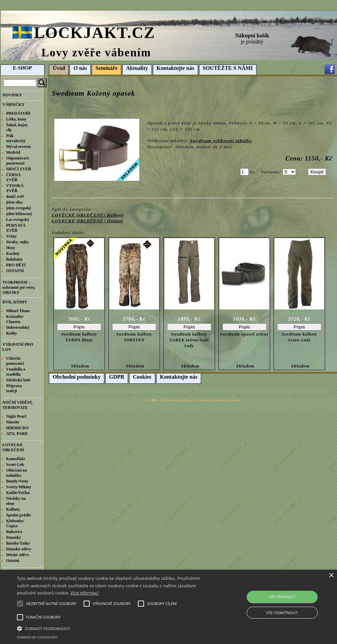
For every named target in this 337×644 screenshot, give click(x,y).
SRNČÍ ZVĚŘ (19, 169)
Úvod (59, 68)
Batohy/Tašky (18, 543)
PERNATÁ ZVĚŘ (16, 228)
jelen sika (14, 202)
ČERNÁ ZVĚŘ (13, 177)
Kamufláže (16, 459)
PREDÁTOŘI (18, 113)
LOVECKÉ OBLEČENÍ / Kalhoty (88, 215)
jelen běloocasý (19, 214)
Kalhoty (13, 509)
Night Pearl (16, 416)
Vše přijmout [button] (282, 597)
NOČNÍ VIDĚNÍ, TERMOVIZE (17, 405)
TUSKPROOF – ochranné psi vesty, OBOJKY (19, 287)
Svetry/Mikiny (19, 487)
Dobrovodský (18, 327)
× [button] (331, 576)
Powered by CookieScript (37, 637)
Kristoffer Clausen (15, 319)
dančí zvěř (15, 196)
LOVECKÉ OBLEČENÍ (13, 447)
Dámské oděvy (19, 549)
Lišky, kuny (16, 119)
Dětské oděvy (18, 555)
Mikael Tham (18, 311)
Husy (11, 248)
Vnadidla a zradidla (16, 372)
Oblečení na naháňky (16, 473)
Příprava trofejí (14, 388)
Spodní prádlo (19, 515)
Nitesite (13, 422)
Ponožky (14, 537)
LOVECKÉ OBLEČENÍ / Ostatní (87, 221)
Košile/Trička (18, 493)
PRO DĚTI (16, 265)
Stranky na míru (228, 400)
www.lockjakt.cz (181, 400)
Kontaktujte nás (175, 68)
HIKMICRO (17, 428)
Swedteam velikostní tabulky (221, 141)
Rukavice (14, 532)
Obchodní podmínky (77, 377)
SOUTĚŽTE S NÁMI (228, 68)
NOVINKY (12, 95)
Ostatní (13, 561)
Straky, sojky (17, 242)
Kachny (13, 253)
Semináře (107, 68)
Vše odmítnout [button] (282, 613)
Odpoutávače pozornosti (18, 161)
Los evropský (18, 220)
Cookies (142, 377)
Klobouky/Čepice (15, 523)
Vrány (12, 236)
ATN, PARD (17, 434)
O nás (80, 68)
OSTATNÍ (15, 271)
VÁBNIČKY (13, 105)
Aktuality (137, 68)
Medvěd (13, 152)
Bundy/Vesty (17, 481)
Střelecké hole (18, 380)
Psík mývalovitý (16, 138)
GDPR (117, 377)
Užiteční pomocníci (15, 361)
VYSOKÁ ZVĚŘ (15, 188)
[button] (116, 628)
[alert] (168, 607)
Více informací (84, 593)
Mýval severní (18, 147)
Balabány (14, 259)
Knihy (12, 333)
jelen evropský (19, 208)
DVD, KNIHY (15, 302)
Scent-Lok (15, 465)
